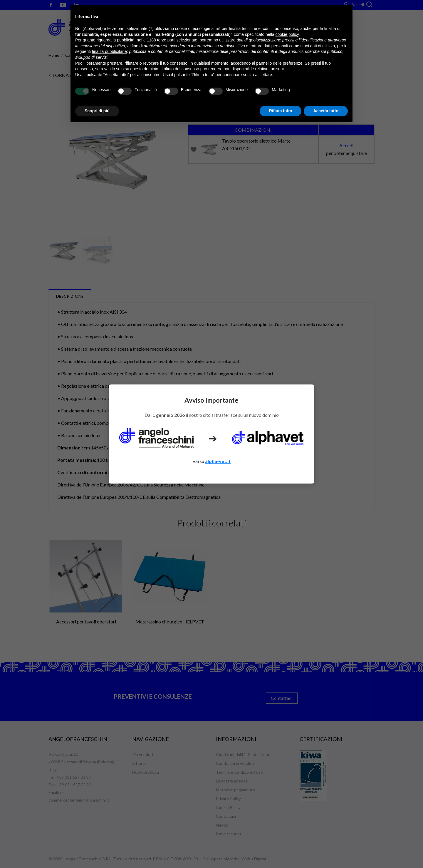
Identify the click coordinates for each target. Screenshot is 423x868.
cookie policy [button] (287, 34)
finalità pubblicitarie (109, 51)
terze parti (166, 40)
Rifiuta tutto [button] (281, 111)
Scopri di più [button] (97, 111)
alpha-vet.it (218, 461)
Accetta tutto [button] (326, 111)
